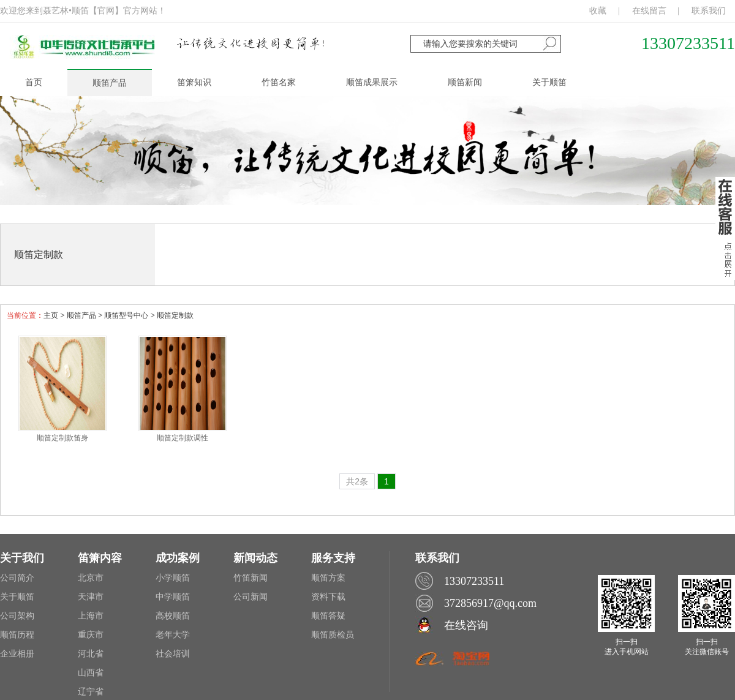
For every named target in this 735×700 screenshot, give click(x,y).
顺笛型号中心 (126, 315)
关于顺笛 (17, 597)
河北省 (91, 654)
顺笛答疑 (328, 616)
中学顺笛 (173, 597)
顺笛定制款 (39, 254)
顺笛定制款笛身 (62, 438)
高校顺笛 (173, 616)
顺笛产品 (81, 315)
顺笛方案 (328, 578)
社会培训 (173, 654)
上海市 (91, 616)
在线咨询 (466, 625)
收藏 (598, 11)
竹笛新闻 (251, 578)
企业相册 (17, 654)
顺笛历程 (17, 635)
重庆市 (91, 635)
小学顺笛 (173, 578)
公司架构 (17, 616)
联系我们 (709, 11)
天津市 (91, 597)
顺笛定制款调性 (183, 438)
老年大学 (173, 635)
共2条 (357, 481)
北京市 (91, 578)
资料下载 (328, 597)
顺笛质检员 (333, 635)
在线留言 (649, 11)
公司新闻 (251, 597)
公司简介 (17, 578)
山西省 (91, 673)
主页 (51, 315)
